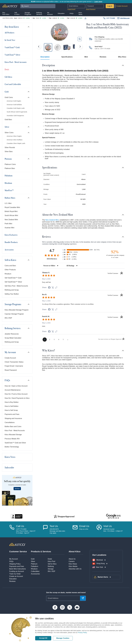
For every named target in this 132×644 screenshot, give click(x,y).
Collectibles (35, 571)
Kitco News (10, 457)
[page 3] (54, 340)
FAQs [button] (72, 13)
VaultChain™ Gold (12, 47)
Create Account (122, 6)
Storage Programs (13, 304)
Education (13, 579)
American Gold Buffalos (14, 105)
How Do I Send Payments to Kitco (17, 398)
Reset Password (91, 9)
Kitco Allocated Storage (13, 435)
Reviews (103, 57)
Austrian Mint (9, 228)
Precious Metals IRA (12, 439)
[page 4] (59, 340)
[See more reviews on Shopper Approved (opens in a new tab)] (56, 288)
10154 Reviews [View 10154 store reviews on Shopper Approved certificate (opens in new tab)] (54, 259)
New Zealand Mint (11, 220)
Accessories (9, 250)
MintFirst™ (9, 190)
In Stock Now (10, 40)
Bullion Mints (10, 198)
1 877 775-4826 (111, 18)
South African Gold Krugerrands (17, 112)
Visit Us (108, 526)
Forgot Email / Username (14, 366)
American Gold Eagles (14, 101)
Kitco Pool (51, 561)
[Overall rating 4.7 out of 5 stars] (52, 255)
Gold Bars (8, 120)
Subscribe (9, 468)
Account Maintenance (13, 390)
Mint (86, 57)
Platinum (8, 159)
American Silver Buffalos (15, 140)
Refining (51, 566)
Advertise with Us (75, 569)
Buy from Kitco (12, 27)
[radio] (83, 250)
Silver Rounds (10, 147)
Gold (7, 92)
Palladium (9, 176)
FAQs (7, 380)
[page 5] (63, 340)
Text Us (54, 526)
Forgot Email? (72, 9)
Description (45, 57)
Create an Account (16, 576)
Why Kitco (122, 57)
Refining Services (13, 328)
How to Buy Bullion (12, 402)
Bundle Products (11, 242)
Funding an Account (17, 571)
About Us (72, 559)
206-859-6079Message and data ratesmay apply (57, 531)
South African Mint (11, 215)
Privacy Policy (82, 633)
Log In (110, 6)
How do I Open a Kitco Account (16, 386)
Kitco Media (73, 566)
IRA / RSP (51, 571)
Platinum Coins (10, 164)
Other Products (10, 270)
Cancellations (10, 422)
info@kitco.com (125, 18)
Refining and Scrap (12, 290)
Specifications (67, 57)
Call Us (20, 526)
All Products (9, 33)
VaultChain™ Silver (12, 55)
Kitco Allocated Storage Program (17, 310)
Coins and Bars (10, 266)
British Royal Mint (11, 211)
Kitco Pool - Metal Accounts (16, 62)
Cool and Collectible (13, 84)
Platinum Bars (10, 168)
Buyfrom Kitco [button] (6, 14)
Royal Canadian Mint (12, 207)
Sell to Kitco (10, 260)
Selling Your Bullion (12, 294)
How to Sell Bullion (11, 406)
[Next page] (68, 340)
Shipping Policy (15, 564)
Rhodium (8, 183)
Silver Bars (9, 152)
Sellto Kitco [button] (17, 14)
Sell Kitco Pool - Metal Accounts (16, 286)
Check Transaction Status (14, 362)
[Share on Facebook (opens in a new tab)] (49, 288)
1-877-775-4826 (105, 49)
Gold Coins (9, 97)
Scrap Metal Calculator (13, 338)
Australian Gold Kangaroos (15, 116)
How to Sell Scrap (11, 410)
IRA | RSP (8, 318)
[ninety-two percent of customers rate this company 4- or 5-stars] (115, 254)
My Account (10, 352)
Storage (51, 569)
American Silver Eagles (14, 136)
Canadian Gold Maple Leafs (16, 108)
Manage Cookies (63, 638)
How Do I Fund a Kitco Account (16, 394)
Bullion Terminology (12, 447)
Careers (72, 561)
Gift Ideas (8, 77)
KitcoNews (80, 14)
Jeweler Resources (12, 334)
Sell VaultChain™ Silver (13, 282)
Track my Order (15, 574)
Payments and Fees (12, 414)
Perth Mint (8, 224)
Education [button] (61, 13)
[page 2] (50, 340)
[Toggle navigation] (29, 27)
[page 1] (45, 340)
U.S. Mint (8, 203)
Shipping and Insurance (13, 418)
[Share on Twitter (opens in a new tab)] (53, 288)
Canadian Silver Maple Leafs (16, 143)
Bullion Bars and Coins (13, 426)
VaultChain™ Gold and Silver (15, 443)
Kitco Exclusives (11, 235)
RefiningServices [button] (39, 14)
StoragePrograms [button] (28, 14)
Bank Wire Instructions (18, 569)
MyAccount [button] (50, 14)
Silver (7, 127)
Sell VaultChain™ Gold (13, 278)
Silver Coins (9, 133)
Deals (7, 69)
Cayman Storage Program (14, 314)
